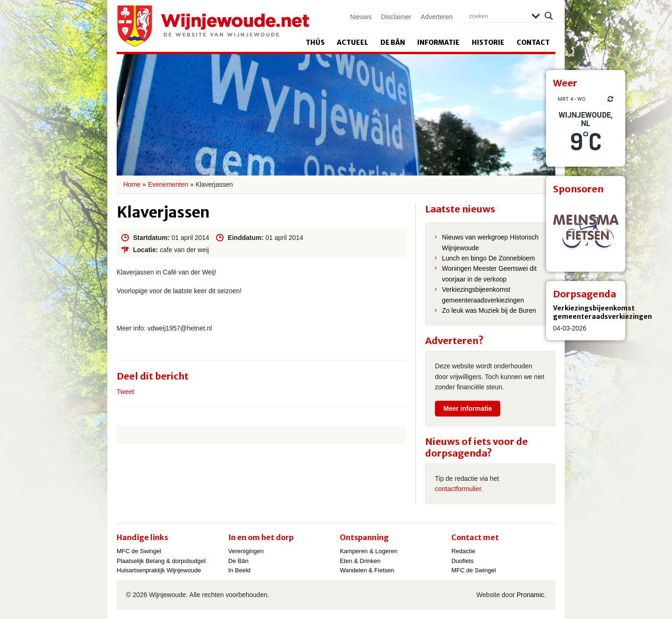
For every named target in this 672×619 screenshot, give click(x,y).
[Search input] (498, 16)
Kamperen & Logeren (369, 551)
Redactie (463, 551)
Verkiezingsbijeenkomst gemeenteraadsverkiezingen (602, 312)
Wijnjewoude (213, 26)
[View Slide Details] (586, 232)
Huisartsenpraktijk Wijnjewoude (159, 570)
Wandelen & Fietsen (367, 570)
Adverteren (437, 17)
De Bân (393, 42)
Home (132, 184)
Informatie (438, 42)
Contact (533, 42)
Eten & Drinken (360, 561)
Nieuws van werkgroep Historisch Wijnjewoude (490, 242)
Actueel (353, 42)
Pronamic (530, 595)
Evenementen (168, 184)
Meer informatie (468, 408)
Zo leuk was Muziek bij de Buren (489, 310)
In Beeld (239, 570)
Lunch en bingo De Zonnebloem (488, 258)
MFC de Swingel (139, 551)
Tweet (125, 392)
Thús (315, 42)
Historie (488, 42)
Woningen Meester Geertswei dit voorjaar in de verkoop (489, 274)
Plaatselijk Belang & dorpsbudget (161, 561)
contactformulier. (459, 489)
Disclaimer (396, 17)
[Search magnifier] (549, 16)
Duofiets (462, 561)
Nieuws (361, 17)
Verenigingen (246, 551)
